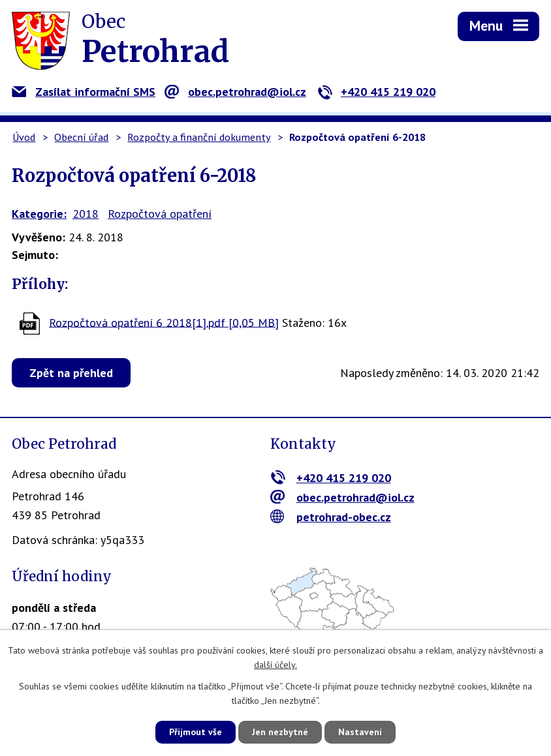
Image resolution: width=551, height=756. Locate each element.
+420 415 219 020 (376, 92)
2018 (86, 214)
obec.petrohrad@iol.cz (235, 92)
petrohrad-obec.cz (331, 517)
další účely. (275, 665)
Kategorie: (39, 214)
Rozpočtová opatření (160, 214)
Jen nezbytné (280, 732)
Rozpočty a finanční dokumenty (199, 137)
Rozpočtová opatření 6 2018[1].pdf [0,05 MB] (164, 322)
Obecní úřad (81, 137)
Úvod (24, 137)
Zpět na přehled (71, 373)
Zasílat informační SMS (84, 92)
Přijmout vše (196, 732)
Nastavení (360, 732)
